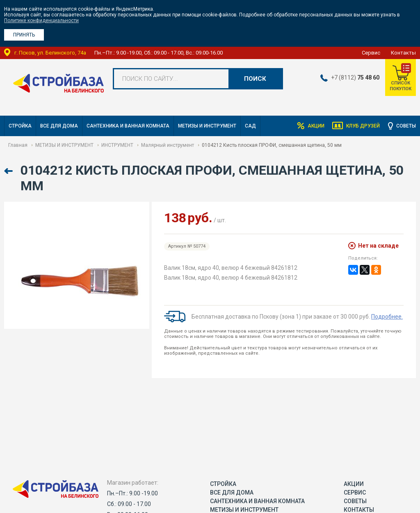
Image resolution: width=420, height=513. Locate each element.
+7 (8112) (355, 78)
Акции (316, 126)
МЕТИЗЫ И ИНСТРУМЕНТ (207, 126)
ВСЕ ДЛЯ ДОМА (59, 126)
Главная (18, 145)
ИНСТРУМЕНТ (117, 145)
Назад (9, 171)
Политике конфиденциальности (41, 21)
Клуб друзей (363, 126)
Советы (406, 126)
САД (250, 126)
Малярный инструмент (168, 145)
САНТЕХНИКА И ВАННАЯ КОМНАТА (128, 126)
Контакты (403, 53)
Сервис (371, 53)
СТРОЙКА (20, 126)
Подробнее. (387, 317)
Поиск (255, 79)
